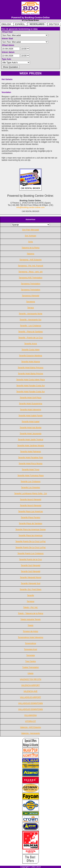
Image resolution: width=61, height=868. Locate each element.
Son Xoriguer (30, 236)
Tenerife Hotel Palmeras (30, 452)
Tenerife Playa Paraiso (30, 518)
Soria (30, 242)
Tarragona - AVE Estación (30, 260)
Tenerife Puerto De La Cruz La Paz (30, 542)
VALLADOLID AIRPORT (30, 697)
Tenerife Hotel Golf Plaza (30, 398)
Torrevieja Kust (30, 649)
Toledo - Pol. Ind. (30, 607)
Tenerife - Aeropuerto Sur (30, 320)
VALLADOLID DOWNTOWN (30, 703)
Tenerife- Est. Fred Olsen (30, 589)
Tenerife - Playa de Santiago (30, 332)
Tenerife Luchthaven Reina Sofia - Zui (30, 494)
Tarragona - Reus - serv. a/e (30, 272)
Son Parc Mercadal (30, 230)
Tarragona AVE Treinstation (30, 278)
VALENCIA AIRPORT (31, 685)
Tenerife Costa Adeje (30, 350)
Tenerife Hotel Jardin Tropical (30, 440)
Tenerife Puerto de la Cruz (30, 559)
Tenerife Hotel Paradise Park (30, 458)
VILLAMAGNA (30, 715)
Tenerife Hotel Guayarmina (30, 404)
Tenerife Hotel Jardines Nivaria (30, 446)
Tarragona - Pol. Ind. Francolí (30, 266)
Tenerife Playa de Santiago (30, 524)
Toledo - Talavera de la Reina (30, 613)
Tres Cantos (30, 661)
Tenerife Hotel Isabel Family (30, 416)
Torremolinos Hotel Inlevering (30, 637)
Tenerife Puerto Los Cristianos (30, 553)
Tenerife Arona (30, 344)
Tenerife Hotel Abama (30, 362)
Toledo (30, 625)
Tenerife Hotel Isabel (30, 422)
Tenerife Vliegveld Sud (30, 583)
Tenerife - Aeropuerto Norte (30, 314)
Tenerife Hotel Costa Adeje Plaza (30, 380)
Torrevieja (30, 655)
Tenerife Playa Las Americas (30, 512)
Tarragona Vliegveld (30, 296)
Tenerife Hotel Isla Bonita (30, 428)
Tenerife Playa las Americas (30, 536)
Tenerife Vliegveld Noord (30, 577)
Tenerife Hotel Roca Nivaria (30, 464)
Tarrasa (30, 308)
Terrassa (30, 601)
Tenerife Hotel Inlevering (30, 410)
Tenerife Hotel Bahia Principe (30, 374)
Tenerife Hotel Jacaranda (30, 434)
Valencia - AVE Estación (31, 727)
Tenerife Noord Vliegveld (30, 500)
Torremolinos (30, 643)
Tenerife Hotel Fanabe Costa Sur (30, 386)
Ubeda (30, 673)
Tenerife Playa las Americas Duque (30, 530)
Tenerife (30, 595)
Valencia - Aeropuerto (30, 733)
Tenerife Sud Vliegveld (30, 565)
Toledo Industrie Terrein (30, 619)
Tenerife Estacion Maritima (30, 356)
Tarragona (30, 302)
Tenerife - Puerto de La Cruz (30, 338)
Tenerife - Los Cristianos (30, 326)
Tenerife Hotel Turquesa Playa (30, 476)
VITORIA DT (30, 721)
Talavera (30, 254)
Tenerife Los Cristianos (30, 482)
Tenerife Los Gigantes (30, 488)
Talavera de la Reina (30, 248)
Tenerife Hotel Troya (30, 470)
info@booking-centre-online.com (30, 207)
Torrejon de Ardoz (30, 631)
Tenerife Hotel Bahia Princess (30, 368)
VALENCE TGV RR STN (30, 679)
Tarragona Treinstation (30, 284)
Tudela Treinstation (31, 667)
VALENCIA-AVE (31, 691)
